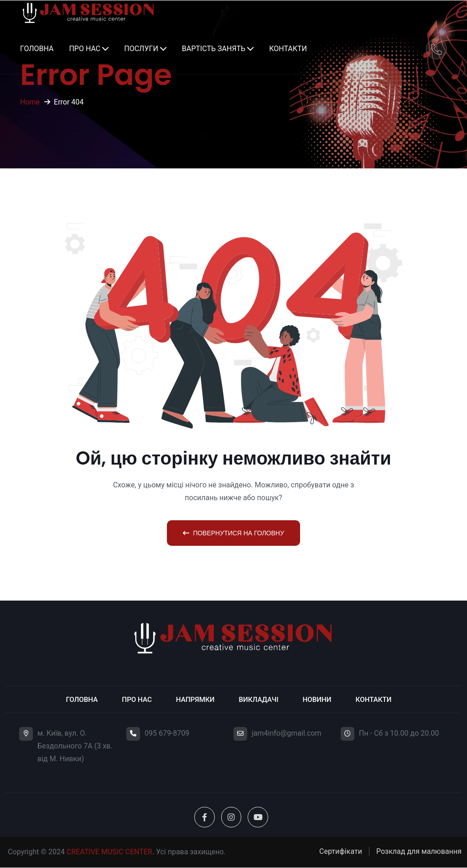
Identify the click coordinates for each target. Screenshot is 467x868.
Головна (37, 49)
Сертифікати (341, 852)
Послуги (141, 49)
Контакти (288, 49)
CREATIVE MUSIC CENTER (109, 852)
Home (30, 102)
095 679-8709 (167, 733)
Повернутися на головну (233, 533)
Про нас (85, 49)
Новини (320, 699)
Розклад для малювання (419, 852)
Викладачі (259, 699)
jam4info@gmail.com (287, 733)
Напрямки (194, 699)
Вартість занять (214, 49)
